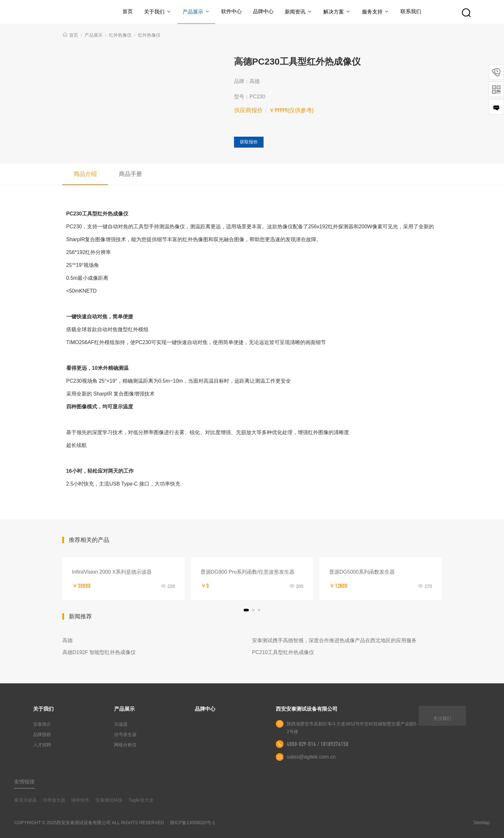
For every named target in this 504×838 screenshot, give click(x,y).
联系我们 (412, 11)
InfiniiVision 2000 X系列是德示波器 (112, 572)
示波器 (121, 724)
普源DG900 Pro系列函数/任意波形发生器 (248, 572)
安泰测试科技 (109, 800)
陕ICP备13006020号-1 (193, 823)
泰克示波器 (25, 800)
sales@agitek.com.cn (311, 757)
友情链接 (24, 782)
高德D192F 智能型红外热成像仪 (99, 652)
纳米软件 (80, 800)
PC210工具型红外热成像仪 (283, 652)
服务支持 (377, 12)
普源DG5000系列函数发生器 (362, 572)
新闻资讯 (299, 12)
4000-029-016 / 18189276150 (318, 744)
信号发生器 (125, 734)
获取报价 (249, 142)
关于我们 (157, 12)
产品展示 (196, 12)
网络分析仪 (125, 745)
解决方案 (338, 12)
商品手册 (130, 174)
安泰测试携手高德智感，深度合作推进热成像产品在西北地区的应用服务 (334, 640)
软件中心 (231, 11)
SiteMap (482, 823)
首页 (127, 11)
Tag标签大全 (141, 800)
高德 (67, 640)
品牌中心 (263, 11)
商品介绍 (85, 174)
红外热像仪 (120, 35)
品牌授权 (42, 734)
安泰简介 (42, 724)
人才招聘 (42, 745)
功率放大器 (54, 800)
